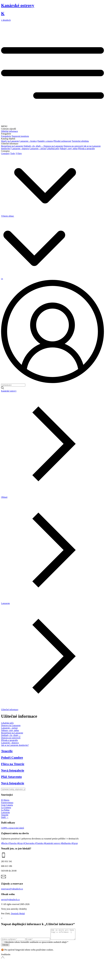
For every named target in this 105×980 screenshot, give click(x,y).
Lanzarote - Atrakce (28, 141)
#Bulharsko (66, 843)
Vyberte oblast (39, 216)
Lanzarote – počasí (38, 149)
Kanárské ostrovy (9, 391)
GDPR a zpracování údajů (13, 828)
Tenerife (5, 815)
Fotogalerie (6, 136)
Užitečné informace (10, 710)
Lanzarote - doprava (20, 149)
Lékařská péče (53, 149)
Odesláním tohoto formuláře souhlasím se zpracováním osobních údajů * (36, 944)
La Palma (5, 810)
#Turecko (13, 843)
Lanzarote (5, 603)
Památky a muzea (45, 141)
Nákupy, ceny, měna (69, 149)
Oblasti (4, 497)
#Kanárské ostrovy (52, 843)
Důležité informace (10, 131)
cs (2, 279)
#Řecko (5, 843)
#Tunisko (39, 843)
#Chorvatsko (29, 843)
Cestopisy (5, 153)
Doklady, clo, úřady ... (33, 146)
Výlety (19, 153)
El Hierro (5, 800)
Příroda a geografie (86, 149)
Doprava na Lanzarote (53, 146)
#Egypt (75, 843)
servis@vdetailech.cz (10, 900)
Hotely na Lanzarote (10, 141)
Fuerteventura (7, 803)
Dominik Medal (18, 914)
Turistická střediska (80, 141)
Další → (5, 817)
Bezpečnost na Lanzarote (12, 146)
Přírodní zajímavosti (62, 141)
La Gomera (6, 807)
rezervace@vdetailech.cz (12, 889)
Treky (13, 153)
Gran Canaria (7, 805)
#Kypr (20, 843)
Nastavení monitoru (20, 136)
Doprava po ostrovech (73, 146)
